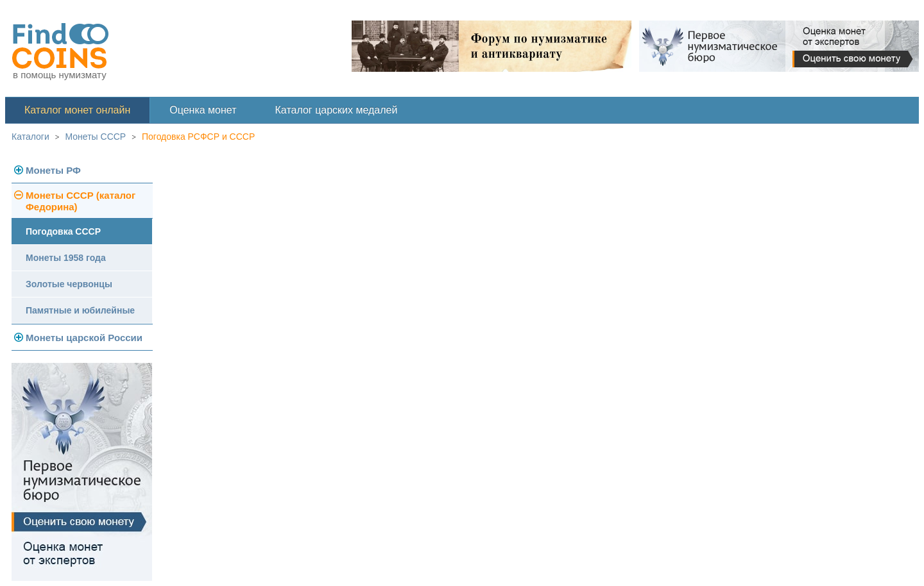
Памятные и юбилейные (80, 310)
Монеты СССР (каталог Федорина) (81, 201)
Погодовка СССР (63, 231)
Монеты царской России (84, 338)
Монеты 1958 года (66, 258)
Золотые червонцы (69, 284)
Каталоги (30, 137)
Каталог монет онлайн (77, 110)
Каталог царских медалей (337, 110)
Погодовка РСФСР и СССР (198, 137)
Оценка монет (203, 110)
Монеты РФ (53, 170)
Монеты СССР (96, 137)
